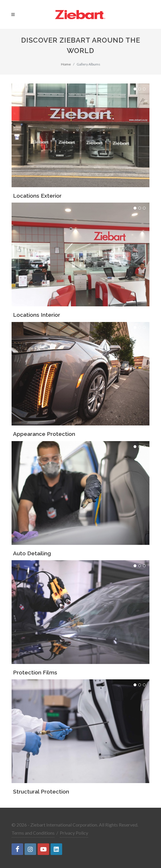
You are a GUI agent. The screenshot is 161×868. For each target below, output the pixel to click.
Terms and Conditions (33, 833)
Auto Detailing (32, 553)
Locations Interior (37, 315)
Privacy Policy (74, 833)
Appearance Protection (44, 434)
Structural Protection (41, 791)
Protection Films (35, 672)
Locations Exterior (37, 196)
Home (66, 64)
